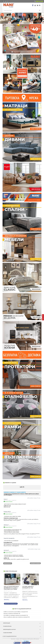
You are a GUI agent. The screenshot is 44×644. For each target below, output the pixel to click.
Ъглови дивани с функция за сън (28, 587)
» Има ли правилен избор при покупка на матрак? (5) (16, 617)
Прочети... (7, 600)
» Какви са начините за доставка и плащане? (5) (15, 612)
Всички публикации (11, 604)
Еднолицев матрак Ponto (11, 531)
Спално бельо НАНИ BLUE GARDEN (13, 555)
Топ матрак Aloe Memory (11, 541)
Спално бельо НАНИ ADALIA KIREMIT (14, 556)
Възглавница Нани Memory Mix (13, 530)
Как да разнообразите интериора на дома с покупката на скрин (11, 588)
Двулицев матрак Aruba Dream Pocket (15, 504)
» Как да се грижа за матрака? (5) (12, 613)
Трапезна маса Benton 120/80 (12, 516)
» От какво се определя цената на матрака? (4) (16, 615)
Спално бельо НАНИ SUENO (12, 532)
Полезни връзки (7, 626)
